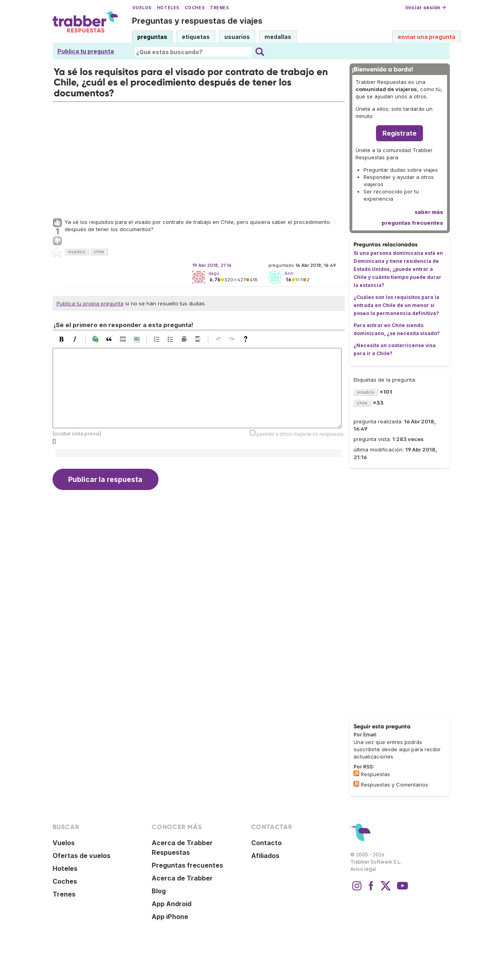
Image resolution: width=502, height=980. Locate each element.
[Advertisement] (199, 158)
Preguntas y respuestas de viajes (197, 21)
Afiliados (265, 856)
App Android (172, 904)
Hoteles (168, 8)
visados (77, 252)
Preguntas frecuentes (187, 865)
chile (99, 252)
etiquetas (196, 37)
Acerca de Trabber (182, 878)
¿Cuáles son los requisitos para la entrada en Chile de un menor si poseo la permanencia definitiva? (396, 305)
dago (214, 273)
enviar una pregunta (427, 37)
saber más (429, 212)
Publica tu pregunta (86, 51)
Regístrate (399, 133)
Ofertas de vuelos (81, 856)
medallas (278, 37)
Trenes (219, 8)
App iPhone (170, 917)
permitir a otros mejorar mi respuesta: (301, 434)
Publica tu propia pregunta (90, 303)
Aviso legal (363, 869)
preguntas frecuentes (412, 223)
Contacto (266, 843)
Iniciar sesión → (426, 7)
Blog (159, 891)
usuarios (237, 37)
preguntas (152, 37)
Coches (195, 8)
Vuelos (142, 8)
